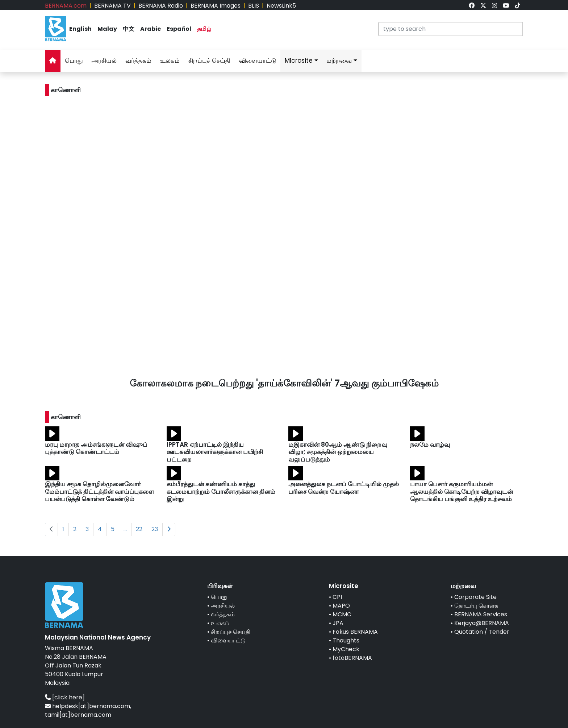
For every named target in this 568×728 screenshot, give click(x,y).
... (125, 529)
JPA (338, 623)
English (80, 29)
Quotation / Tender (482, 632)
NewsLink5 (281, 6)
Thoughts (346, 640)
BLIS (254, 6)
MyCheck (346, 649)
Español (179, 29)
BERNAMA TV (112, 6)
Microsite (299, 61)
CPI (337, 597)
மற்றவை (339, 61)
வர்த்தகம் (138, 61)
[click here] (68, 697)
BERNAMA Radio (161, 6)
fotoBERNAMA (352, 658)
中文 (129, 29)
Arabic (151, 29)
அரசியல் (104, 61)
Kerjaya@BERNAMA (482, 623)
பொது (74, 61)
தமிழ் (204, 29)
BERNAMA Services (481, 614)
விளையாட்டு (258, 61)
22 (139, 529)
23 (155, 529)
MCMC (342, 614)
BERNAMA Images (216, 6)
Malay (107, 29)
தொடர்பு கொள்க (476, 606)
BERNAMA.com (66, 6)
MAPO (341, 606)
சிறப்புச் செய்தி (209, 61)
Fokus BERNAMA (355, 632)
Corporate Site (475, 597)
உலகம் (170, 61)
